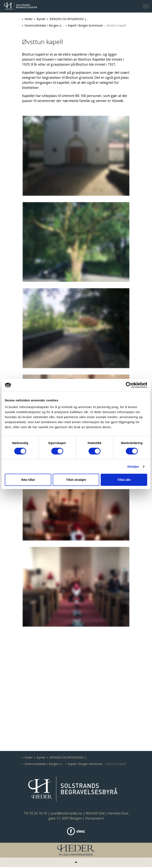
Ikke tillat (28, 480)
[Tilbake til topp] (76, 862)
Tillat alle (124, 480)
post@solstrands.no (66, 813)
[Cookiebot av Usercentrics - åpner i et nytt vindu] (129, 385)
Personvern (95, 818)
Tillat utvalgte (76, 480)
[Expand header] (146, 6)
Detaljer (133, 466)
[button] (76, 156)
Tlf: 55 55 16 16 (35, 813)
